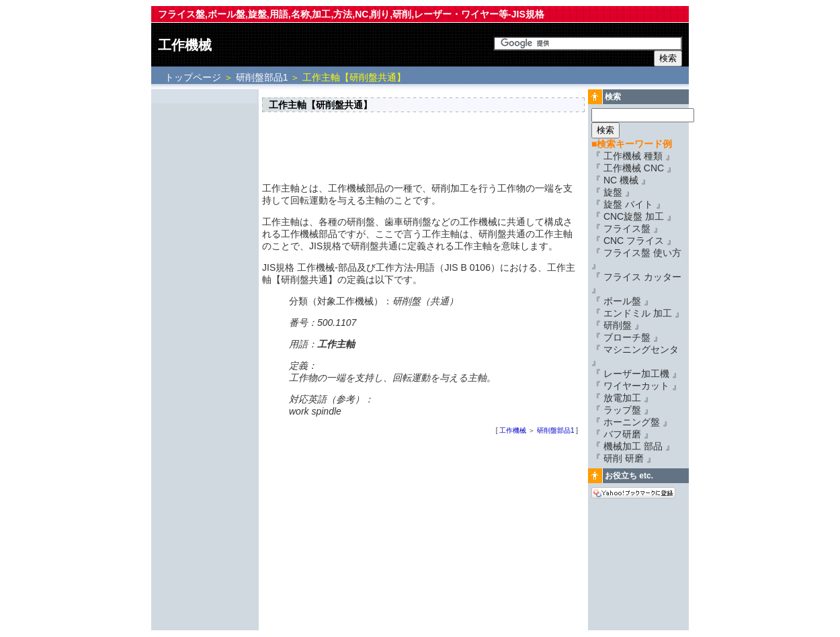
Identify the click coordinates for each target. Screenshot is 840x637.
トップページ (194, 77)
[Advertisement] (205, 294)
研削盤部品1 (262, 77)
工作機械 (185, 45)
